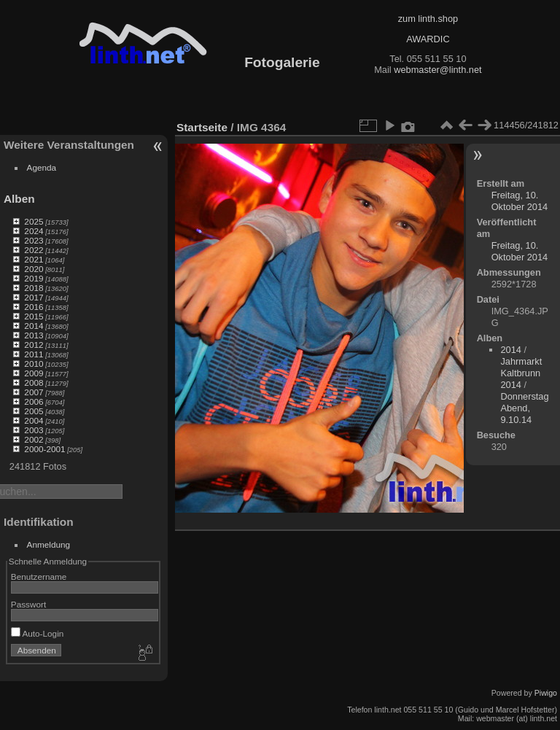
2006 (34, 401)
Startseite (202, 127)
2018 (34, 288)
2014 (34, 326)
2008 (34, 383)
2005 (34, 411)
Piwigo (546, 693)
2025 (34, 221)
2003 (34, 430)
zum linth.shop (428, 19)
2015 (34, 316)
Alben (19, 199)
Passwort (28, 604)
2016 (34, 307)
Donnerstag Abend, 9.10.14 (524, 408)
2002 (34, 439)
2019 (34, 278)
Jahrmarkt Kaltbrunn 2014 (521, 373)
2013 (34, 335)
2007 (34, 392)
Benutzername (39, 576)
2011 (34, 354)
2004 (34, 420)
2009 (34, 373)
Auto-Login (38, 633)
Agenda (42, 167)
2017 (34, 297)
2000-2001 (44, 449)
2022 (34, 250)
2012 (34, 345)
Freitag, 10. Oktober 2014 (520, 201)
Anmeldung (49, 544)
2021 (34, 259)
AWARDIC (428, 39)
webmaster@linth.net (437, 70)
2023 (34, 240)
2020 (34, 269)
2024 (34, 231)
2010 (34, 364)
